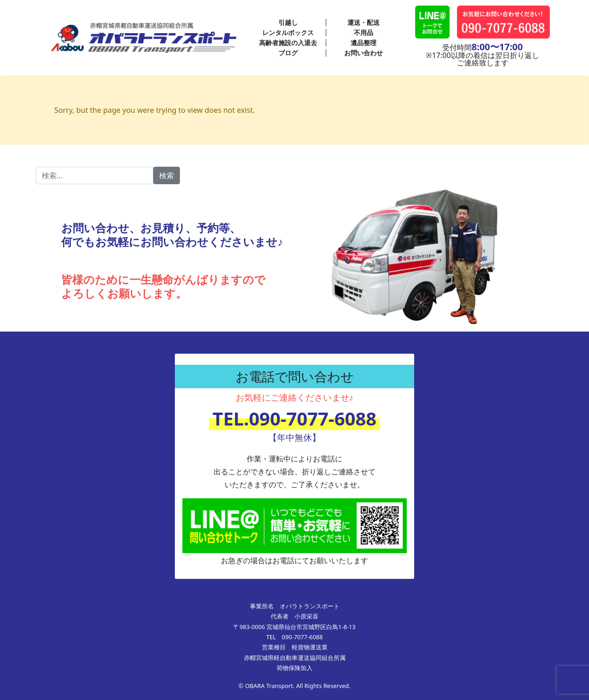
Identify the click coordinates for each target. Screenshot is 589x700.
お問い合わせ (364, 53)
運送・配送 (364, 22)
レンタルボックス (288, 32)
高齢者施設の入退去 (288, 43)
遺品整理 (364, 43)
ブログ (288, 53)
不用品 (364, 32)
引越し (288, 22)
